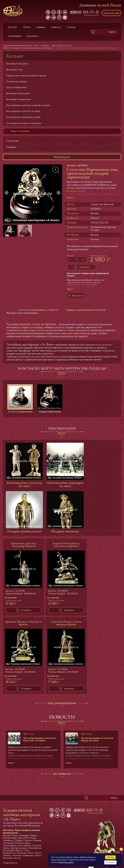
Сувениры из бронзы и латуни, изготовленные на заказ (37, 357)
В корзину (84, 267)
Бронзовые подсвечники (18, 99)
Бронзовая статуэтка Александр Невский (24, 547)
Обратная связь (111, 13)
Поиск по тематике (17, 131)
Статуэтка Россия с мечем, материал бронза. (66, 626)
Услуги (27, 27)
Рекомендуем (62, 157)
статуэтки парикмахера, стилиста (38, 310)
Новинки (41, 27)
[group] (33, 194)
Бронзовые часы (14, 70)
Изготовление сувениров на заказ (23, 117)
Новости (56, 27)
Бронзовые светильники (18, 93)
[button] (59, 193)
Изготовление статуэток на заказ (23, 111)
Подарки (11, 147)
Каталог (12, 27)
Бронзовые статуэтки (17, 64)
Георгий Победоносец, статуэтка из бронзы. (66, 547)
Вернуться (77, 296)
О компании (15, 36)
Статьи (71, 27)
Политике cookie (66, 862)
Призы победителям (16, 87)
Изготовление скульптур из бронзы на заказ (28, 105)
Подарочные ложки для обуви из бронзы (26, 75)
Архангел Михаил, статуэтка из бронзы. (24, 626)
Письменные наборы (17, 81)
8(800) (84, 12)
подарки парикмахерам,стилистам (85, 310)
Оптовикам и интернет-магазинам (24, 123)
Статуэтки (12, 141)
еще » (70, 197)
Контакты (33, 36)
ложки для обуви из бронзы (75, 333)
